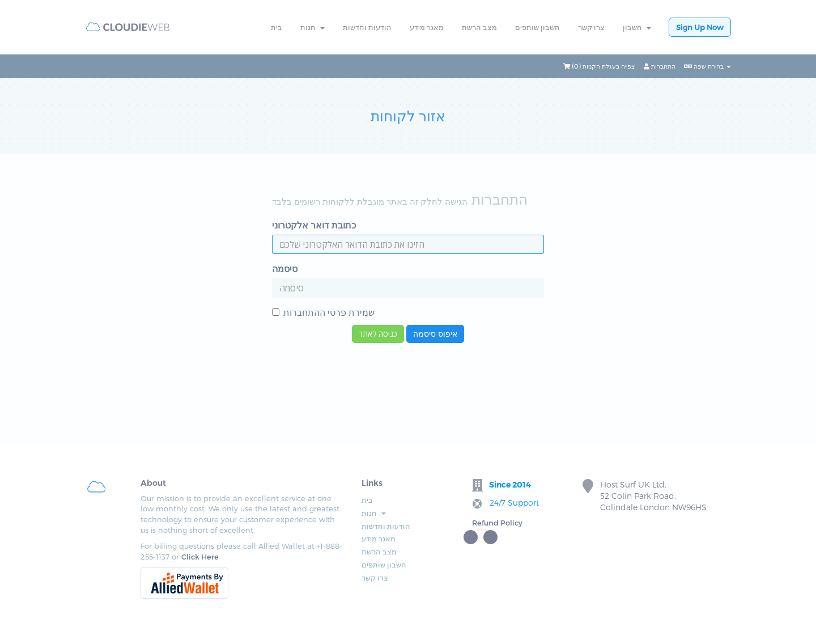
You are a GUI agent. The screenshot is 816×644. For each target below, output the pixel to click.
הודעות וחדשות (367, 27)
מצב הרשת (479, 27)
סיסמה (285, 268)
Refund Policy (497, 523)
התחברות (660, 66)
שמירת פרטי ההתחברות (323, 312)
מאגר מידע (427, 27)
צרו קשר (591, 27)
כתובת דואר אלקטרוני (314, 225)
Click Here (200, 557)
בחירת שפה (707, 66)
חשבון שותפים (537, 27)
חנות (313, 27)
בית (277, 27)
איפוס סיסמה (435, 334)
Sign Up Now (700, 27)
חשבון (637, 27)
